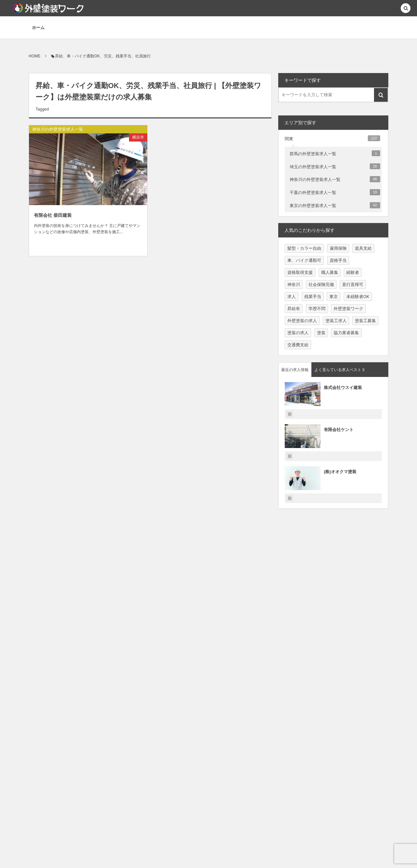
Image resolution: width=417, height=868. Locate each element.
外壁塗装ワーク (348, 309)
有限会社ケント (339, 430)
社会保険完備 (321, 284)
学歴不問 (317, 309)
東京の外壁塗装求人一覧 (335, 205)
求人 (292, 297)
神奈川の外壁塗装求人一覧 (58, 129)
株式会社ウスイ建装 (343, 388)
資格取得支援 (300, 272)
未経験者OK (358, 297)
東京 (334, 297)
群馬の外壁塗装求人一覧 (335, 153)
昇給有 (294, 309)
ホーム (38, 28)
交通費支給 (298, 345)
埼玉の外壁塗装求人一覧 (335, 166)
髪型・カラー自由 (304, 248)
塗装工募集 (365, 321)
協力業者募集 (346, 333)
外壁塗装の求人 (302, 321)
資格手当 (338, 260)
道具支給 (363, 248)
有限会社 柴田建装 (53, 215)
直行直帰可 (353, 284)
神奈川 (294, 284)
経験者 (353, 272)
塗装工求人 (336, 321)
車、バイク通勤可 (304, 260)
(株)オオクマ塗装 (340, 472)
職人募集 (330, 272)
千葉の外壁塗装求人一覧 (335, 192)
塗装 (321, 333)
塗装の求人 (298, 333)
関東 (332, 138)
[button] (406, 9)
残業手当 (313, 297)
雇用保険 (338, 248)
